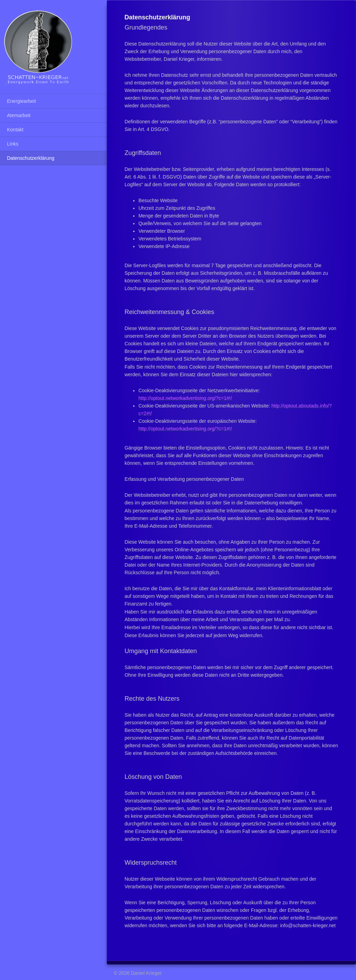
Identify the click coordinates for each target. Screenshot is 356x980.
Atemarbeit (19, 115)
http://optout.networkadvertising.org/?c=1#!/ (185, 398)
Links (13, 144)
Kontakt (15, 130)
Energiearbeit (21, 101)
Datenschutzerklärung (31, 158)
